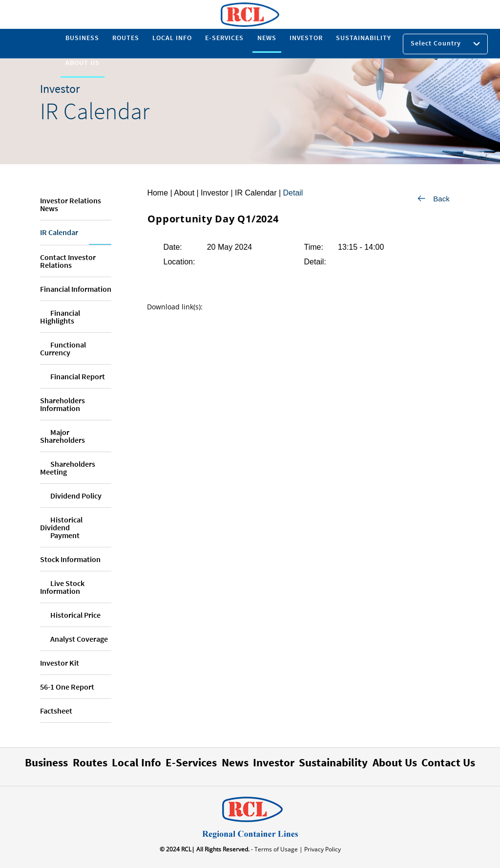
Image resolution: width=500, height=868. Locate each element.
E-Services (191, 762)
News (235, 762)
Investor (274, 762)
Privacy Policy (322, 849)
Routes (90, 762)
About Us (395, 762)
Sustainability (333, 762)
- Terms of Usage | (276, 849)
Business (46, 762)
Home (157, 193)
